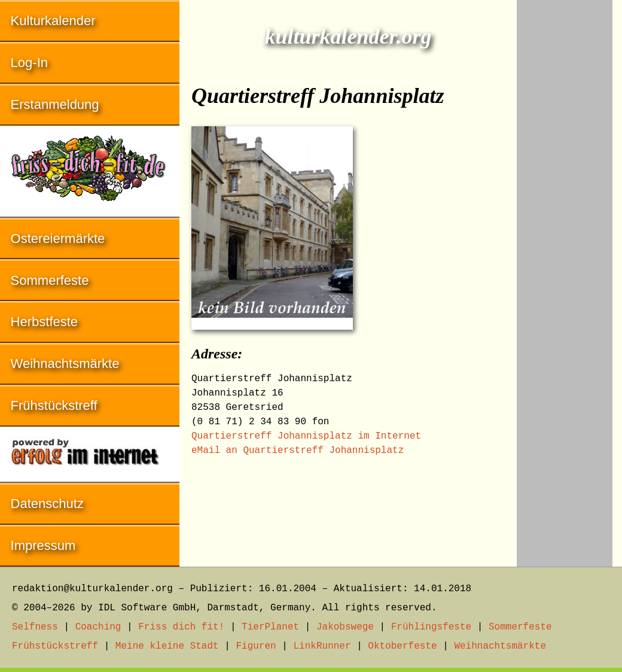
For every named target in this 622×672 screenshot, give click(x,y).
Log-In (29, 63)
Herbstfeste (45, 322)
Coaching (98, 627)
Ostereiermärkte (58, 238)
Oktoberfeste (402, 646)
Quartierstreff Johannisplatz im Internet (306, 436)
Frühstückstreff (54, 405)
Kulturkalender (53, 21)
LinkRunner (322, 646)
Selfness (35, 627)
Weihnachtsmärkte (65, 364)
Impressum (43, 545)
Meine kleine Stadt (167, 646)
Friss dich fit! (181, 627)
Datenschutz (47, 504)
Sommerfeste (50, 280)
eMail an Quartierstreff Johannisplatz (298, 451)
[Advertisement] (565, 180)
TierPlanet (270, 627)
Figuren (256, 646)
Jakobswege (345, 627)
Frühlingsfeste (431, 627)
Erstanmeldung (55, 104)
